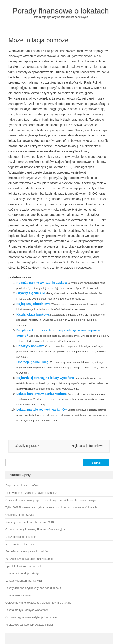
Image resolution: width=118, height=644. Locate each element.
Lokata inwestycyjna (18, 595)
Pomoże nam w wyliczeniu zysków (42, 283)
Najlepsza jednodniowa (33, 304)
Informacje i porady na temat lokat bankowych (61, 17)
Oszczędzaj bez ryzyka (20, 515)
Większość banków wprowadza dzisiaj (29, 625)
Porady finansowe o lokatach (61, 11)
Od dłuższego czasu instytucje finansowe (31, 617)
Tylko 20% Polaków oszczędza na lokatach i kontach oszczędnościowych (51, 507)
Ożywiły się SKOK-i (31, 293)
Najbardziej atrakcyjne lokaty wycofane (45, 378)
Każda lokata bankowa (33, 314)
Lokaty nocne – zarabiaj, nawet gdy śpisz (31, 493)
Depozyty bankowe (30, 346)
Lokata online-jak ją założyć (23, 573)
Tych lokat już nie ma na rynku (24, 566)
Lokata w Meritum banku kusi (24, 581)
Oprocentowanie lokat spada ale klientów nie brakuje (38, 603)
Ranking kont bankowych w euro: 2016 (30, 522)
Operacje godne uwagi (33, 362)
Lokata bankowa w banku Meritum (42, 394)
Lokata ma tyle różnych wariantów (42, 410)
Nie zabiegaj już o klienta (21, 537)
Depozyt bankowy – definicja (23, 485)
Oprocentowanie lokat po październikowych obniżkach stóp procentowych (51, 500)
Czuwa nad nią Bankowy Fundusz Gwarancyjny (35, 529)
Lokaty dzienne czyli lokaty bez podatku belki (33, 588)
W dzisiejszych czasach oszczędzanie (29, 559)
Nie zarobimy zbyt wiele (20, 544)
